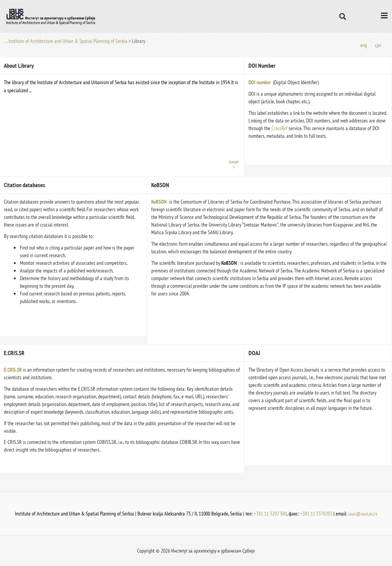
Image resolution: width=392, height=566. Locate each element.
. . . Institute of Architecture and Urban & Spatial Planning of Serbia (66, 41)
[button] (343, 16)
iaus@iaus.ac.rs (363, 514)
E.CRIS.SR (13, 370)
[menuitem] (364, 45)
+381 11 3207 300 (270, 514)
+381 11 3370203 (316, 514)
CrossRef (280, 128)
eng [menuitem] (364, 45)
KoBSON (159, 202)
